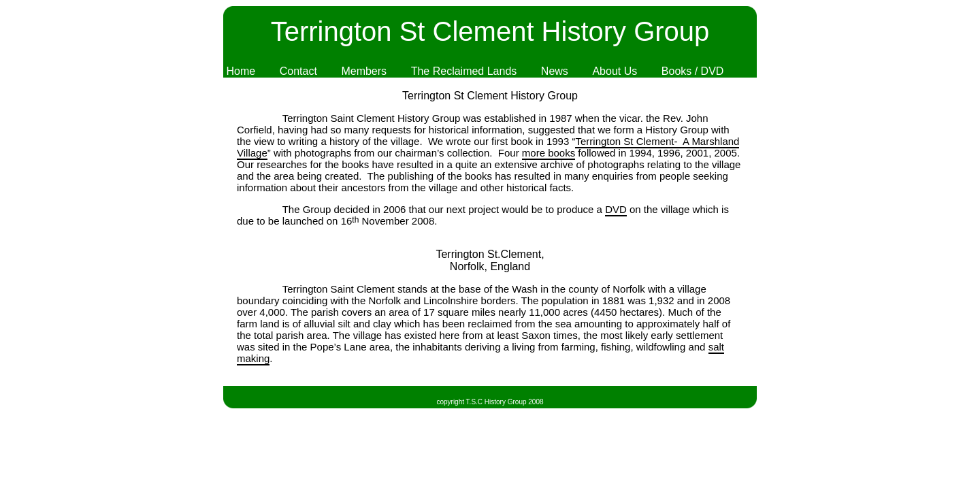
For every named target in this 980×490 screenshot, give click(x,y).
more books (549, 153)
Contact (298, 71)
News (555, 71)
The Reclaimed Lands (464, 71)
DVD (616, 209)
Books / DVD (693, 71)
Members (364, 71)
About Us (615, 71)
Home (241, 71)
